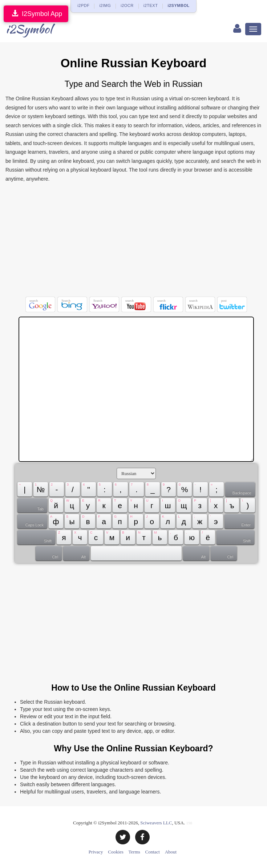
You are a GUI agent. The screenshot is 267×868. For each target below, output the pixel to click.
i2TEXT (151, 5)
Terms (134, 852)
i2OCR (127, 5)
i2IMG (105, 5)
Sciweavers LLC (156, 823)
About (171, 852)
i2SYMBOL (178, 5)
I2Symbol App (36, 14)
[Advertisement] (133, 241)
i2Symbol (29, 29)
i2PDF (83, 5)
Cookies (116, 852)
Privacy (96, 852)
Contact (153, 852)
